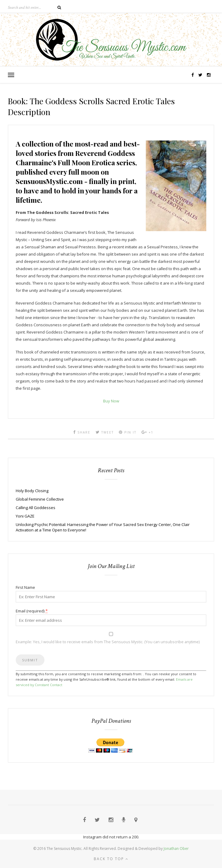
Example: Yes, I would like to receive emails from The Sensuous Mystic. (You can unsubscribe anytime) (108, 642)
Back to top (111, 859)
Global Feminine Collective (40, 499)
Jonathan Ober (176, 849)
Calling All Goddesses (36, 508)
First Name (25, 587)
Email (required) (32, 611)
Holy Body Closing (32, 491)
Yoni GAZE (25, 516)
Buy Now (111, 401)
